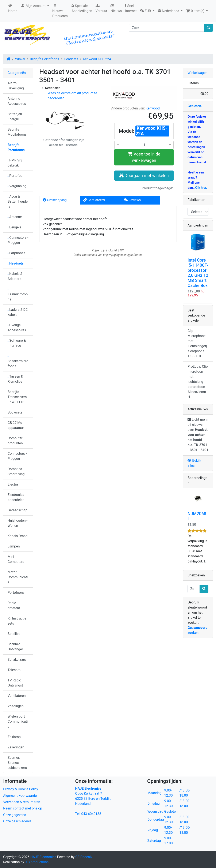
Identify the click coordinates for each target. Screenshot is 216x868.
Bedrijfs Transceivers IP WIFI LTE (17, 397)
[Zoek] (167, 28)
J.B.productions (37, 862)
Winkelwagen (197, 73)
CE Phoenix (84, 857)
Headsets (71, 59)
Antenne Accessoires (17, 101)
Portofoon (16, 176)
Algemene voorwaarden (21, 796)
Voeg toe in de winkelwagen (144, 157)
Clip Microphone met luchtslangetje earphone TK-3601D (197, 343)
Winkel (20, 59)
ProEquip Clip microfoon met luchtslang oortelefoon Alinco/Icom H (198, 382)
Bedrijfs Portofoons (44, 59)
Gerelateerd (94, 200)
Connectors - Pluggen (18, 240)
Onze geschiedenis (17, 821)
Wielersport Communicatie (18, 721)
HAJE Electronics (43, 857)
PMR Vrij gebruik (15, 163)
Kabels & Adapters (15, 276)
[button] (147, 11)
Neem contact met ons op (23, 808)
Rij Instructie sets (17, 621)
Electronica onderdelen (16, 497)
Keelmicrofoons (18, 295)
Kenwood (153, 108)
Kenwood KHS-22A (97, 59)
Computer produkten (15, 441)
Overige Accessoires (17, 328)
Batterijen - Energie (16, 117)
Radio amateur (14, 605)
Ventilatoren (17, 696)
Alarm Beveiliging (16, 86)
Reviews (132, 200)
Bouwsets (15, 412)
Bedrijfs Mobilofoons (17, 132)
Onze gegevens (15, 815)
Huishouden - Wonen (18, 523)
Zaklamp (14, 737)
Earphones (16, 253)
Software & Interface (17, 343)
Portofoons (16, 593)
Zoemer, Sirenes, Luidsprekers (17, 763)
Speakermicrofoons (18, 362)
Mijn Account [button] (34, 6)
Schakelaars (17, 660)
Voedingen (16, 706)
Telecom (14, 670)
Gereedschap (18, 510)
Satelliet (14, 634)
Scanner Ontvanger (15, 647)
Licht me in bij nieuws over (198, 435)
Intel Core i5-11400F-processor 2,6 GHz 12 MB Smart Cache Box (198, 273)
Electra (13, 484)
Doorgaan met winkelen (144, 176)
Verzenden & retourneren (22, 802)
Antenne (15, 217)
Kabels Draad (18, 536)
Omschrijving (55, 200)
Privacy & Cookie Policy (21, 789)
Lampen (14, 546)
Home (13, 8)
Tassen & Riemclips (15, 379)
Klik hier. (201, 188)
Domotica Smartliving (16, 472)
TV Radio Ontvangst (15, 683)
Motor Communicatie (18, 577)
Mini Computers (16, 559)
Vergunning (17, 186)
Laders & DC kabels (18, 312)
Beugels (14, 227)
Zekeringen (16, 747)
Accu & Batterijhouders (18, 201)
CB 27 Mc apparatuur (16, 425)
